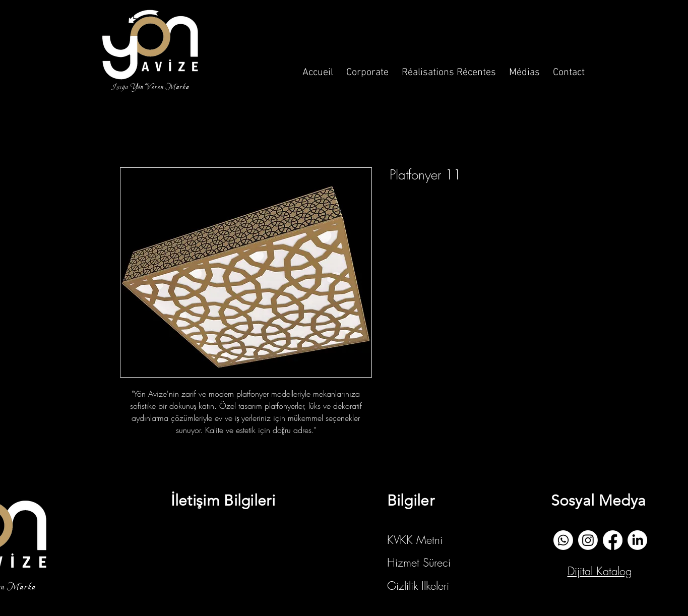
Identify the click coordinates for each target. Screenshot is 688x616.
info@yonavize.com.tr (222, 537)
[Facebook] (613, 540)
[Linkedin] (637, 540)
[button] (367, 68)
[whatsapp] (563, 540)
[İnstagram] (588, 540)
